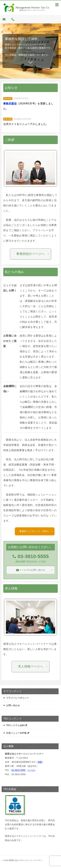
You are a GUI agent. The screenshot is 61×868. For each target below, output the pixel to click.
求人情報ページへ (33, 666)
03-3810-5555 (18, 770)
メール (31, 770)
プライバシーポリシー (18, 698)
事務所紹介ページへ (33, 254)
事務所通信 (10, 104)
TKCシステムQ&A (17, 725)
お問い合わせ (13, 705)
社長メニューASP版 (18, 733)
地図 (40, 762)
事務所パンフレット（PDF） (36, 531)
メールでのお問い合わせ (34, 570)
